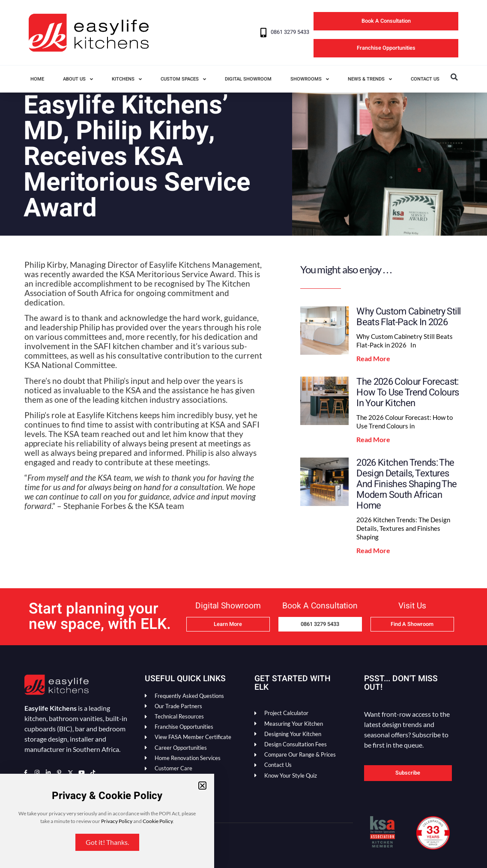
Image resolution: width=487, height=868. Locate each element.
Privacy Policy (117, 821)
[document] (243, 434)
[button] (202, 786)
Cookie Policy (158, 821)
